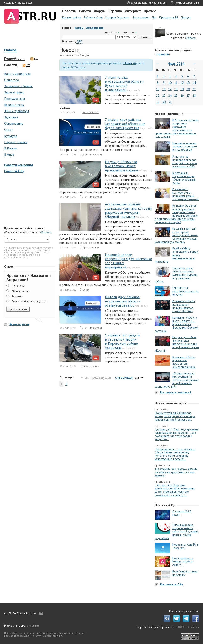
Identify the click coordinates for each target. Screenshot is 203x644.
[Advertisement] (29, 200)
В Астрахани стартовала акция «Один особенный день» (184, 178)
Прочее (150, 11)
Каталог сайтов (72, 17)
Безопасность (14, 105)
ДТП (79, 41)
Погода (186, 17)
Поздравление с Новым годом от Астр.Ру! (183, 561)
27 (188, 95)
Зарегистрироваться (141, 3)
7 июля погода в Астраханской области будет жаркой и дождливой (124, 84)
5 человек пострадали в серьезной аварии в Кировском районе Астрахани (123, 341)
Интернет (133, 11)
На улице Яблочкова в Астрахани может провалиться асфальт (122, 166)
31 (170, 102)
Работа (85, 11)
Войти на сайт (160, 3)
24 (170, 95)
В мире (9, 154)
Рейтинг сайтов (93, 17)
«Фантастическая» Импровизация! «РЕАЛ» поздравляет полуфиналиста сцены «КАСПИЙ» (177, 380)
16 (164, 89)
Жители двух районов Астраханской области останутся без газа (123, 301)
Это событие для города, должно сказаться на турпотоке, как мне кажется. (176, 472)
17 (170, 89)
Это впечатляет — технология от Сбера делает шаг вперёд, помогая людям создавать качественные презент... (175, 454)
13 (188, 83)
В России (11, 148)
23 (164, 95)
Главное (10, 50)
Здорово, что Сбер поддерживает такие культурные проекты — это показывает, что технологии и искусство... (177, 434)
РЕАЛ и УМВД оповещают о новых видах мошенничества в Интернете (176, 255)
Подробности (14, 59)
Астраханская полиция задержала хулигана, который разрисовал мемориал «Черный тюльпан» (128, 210)
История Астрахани (117, 17)
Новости (69, 11)
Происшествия (15, 98)
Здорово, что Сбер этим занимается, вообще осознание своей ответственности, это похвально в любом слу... (175, 490)
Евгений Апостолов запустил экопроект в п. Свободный (185, 146)
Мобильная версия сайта (187, 3)
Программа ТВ (169, 17)
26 (182, 95)
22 (158, 95)
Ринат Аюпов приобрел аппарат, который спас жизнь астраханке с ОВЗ (185, 161)
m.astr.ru (34, 626)
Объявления (95, 28)
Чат (154, 17)
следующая (124, 377)
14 (194, 83)
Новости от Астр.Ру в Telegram (185, 546)
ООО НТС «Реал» (188, 627)
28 (194, 95)
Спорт (8, 130)
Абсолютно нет (21, 291)
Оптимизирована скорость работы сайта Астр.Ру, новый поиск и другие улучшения (176, 531)
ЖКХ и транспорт (17, 111)
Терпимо (17, 296)
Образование (14, 123)
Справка (115, 11)
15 (158, 89)
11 (176, 83)
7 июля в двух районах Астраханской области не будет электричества (125, 124)
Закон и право (14, 92)
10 (170, 83)
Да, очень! (18, 286)
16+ (41, 613)
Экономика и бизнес (18, 86)
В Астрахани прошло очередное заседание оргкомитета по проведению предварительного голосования (177, 128)
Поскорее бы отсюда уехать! (30, 301)
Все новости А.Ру (171, 584)
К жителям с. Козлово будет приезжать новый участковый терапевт (186, 194)
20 (188, 89)
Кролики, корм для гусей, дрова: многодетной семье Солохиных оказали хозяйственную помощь (176, 235)
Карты (79, 28)
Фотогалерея (141, 17)
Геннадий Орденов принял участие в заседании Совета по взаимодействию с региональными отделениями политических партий (176, 214)
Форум (100, 11)
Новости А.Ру (14, 171)
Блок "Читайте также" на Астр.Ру (185, 573)
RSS (34, 59)
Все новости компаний (175, 392)
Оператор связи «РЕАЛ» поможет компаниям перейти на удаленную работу (176, 275)
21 (194, 89)
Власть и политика (17, 74)
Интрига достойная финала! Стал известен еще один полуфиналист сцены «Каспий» (177, 344)
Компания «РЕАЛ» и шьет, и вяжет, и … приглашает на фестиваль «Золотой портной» (176, 324)
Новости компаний (18, 165)
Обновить (46, 232)
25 (176, 95)
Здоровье (11, 117)
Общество (12, 80)
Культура (11, 136)
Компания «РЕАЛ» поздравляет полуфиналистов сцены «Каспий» (184, 306)
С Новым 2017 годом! (182, 513)
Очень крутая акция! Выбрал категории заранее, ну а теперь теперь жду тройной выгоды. (175, 416)
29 (158, 102)
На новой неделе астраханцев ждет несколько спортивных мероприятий (129, 261)
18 (176, 89)
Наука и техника (16, 142)
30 (164, 102)
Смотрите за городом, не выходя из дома (185, 291)
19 (182, 89)
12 (182, 83)
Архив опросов (19, 324)
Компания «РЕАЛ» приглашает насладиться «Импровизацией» (184, 362)
